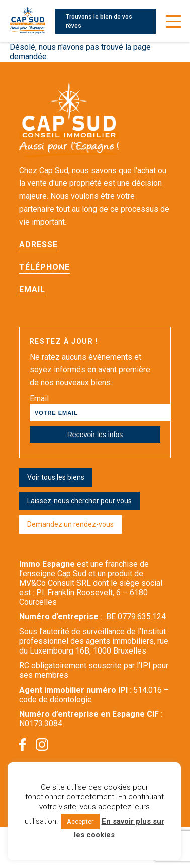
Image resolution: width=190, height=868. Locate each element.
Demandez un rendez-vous (70, 524)
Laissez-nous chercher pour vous (79, 501)
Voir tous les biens (56, 477)
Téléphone (44, 267)
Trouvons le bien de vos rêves (99, 21)
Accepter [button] (80, 822)
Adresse (38, 244)
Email (32, 290)
